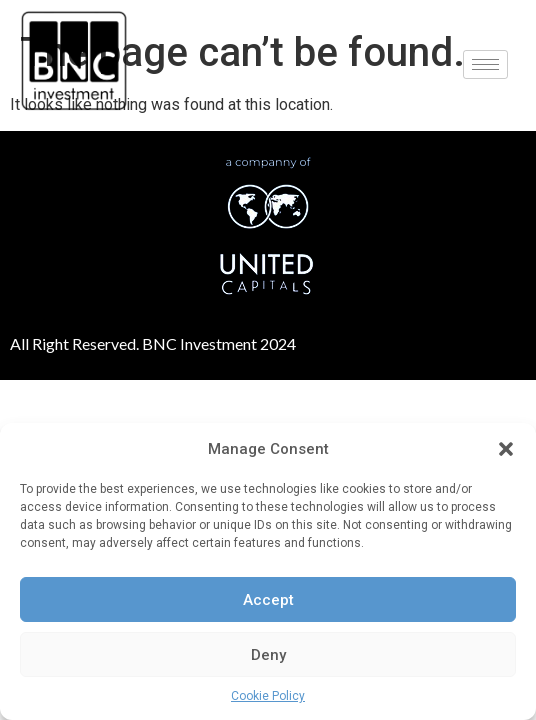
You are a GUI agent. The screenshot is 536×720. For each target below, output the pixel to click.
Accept (268, 600)
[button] (506, 449)
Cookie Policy (268, 696)
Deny (268, 655)
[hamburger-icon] (485, 64)
